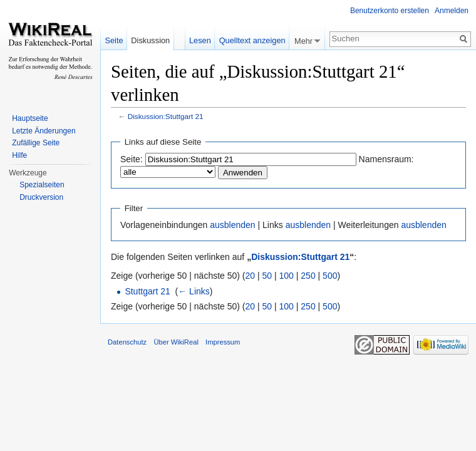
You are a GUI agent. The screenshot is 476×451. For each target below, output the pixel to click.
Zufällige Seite (36, 143)
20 (251, 276)
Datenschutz (127, 342)
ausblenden (232, 225)
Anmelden (452, 11)
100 (287, 276)
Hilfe (19, 155)
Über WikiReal (176, 342)
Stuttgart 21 (147, 291)
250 (308, 276)
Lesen (200, 40)
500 (330, 276)
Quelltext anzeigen (252, 40)
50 (267, 276)
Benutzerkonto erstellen (390, 11)
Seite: (132, 159)
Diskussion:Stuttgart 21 (166, 116)
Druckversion (41, 197)
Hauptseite (30, 118)
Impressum (223, 342)
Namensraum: (386, 159)
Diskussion (150, 40)
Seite (114, 40)
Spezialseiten (42, 185)
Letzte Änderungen (44, 131)
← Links (194, 291)
